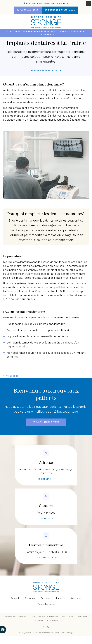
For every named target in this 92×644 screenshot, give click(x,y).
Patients (61, 598)
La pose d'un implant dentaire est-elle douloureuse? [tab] (38, 336)
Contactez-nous (46, 604)
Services (45, 598)
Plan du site (38, 620)
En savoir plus (45, 558)
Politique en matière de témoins (45, 617)
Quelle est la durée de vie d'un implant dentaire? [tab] (36, 324)
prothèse (59, 287)
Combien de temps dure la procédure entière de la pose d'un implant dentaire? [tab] (43, 345)
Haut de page (53, 620)
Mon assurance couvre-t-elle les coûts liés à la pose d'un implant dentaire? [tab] (46, 355)
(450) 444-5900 (46, 513)
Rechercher (82, 617)
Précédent (12, 376)
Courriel (45, 518)
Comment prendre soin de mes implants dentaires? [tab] (38, 330)
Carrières (76, 598)
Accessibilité (68, 617)
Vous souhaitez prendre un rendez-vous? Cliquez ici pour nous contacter (46, 33)
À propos (30, 598)
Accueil (15, 598)
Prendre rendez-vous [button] (61, 10)
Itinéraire (45, 479)
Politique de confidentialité (16, 617)
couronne (37, 287)
